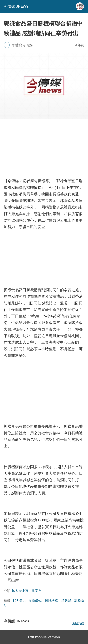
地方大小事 (20, 591)
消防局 (66, 601)
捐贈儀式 (35, 601)
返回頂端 (78, 624)
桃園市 (37, 591)
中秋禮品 (19, 601)
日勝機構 (51, 601)
